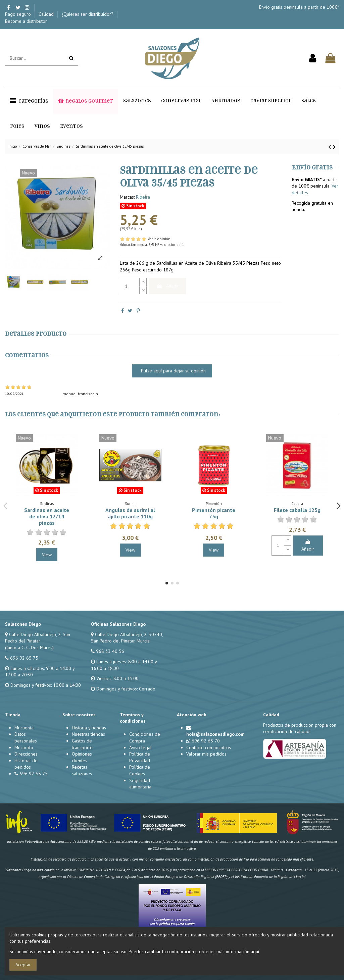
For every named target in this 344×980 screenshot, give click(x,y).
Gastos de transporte (82, 744)
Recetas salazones (82, 770)
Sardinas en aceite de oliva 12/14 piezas (47, 516)
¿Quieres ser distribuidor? (88, 14)
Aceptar (23, 965)
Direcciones (26, 754)
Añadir (168, 286)
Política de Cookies (140, 770)
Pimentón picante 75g (214, 513)
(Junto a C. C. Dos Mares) (29, 648)
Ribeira (143, 197)
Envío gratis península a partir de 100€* (299, 7)
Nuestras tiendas (88, 734)
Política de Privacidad (140, 757)
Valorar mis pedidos (206, 754)
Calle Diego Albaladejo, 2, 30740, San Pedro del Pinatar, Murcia (127, 638)
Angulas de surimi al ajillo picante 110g (130, 513)
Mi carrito (24, 747)
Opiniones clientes (82, 757)
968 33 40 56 (110, 651)
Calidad (47, 14)
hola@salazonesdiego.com (215, 734)
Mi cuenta (24, 728)
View (47, 555)
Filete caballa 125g (297, 510)
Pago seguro (19, 14)
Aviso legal (140, 747)
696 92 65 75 (24, 658)
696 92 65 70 (206, 741)
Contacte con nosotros (209, 747)
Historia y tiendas (89, 728)
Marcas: (127, 197)
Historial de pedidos (26, 764)
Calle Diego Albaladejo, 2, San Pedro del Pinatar (38, 638)
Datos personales (26, 737)
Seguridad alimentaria (140, 784)
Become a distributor (26, 21)
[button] (29, 101)
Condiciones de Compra (145, 737)
